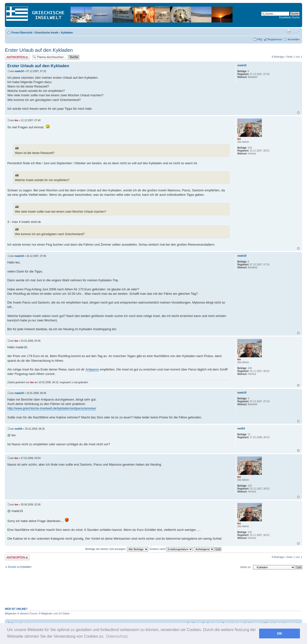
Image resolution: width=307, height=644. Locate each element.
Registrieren (275, 39)
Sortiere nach (171, 549)
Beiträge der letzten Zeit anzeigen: (117, 549)
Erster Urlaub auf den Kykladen (39, 50)
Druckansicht (289, 32)
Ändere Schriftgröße (296, 32)
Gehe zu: (246, 567)
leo (16, 120)
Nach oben (298, 113)
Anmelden (294, 39)
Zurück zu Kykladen (20, 567)
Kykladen (67, 33)
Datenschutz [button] (117, 636)
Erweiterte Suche (289, 17)
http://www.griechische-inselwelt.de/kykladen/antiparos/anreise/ (52, 408)
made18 (19, 71)
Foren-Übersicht (22, 33)
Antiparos (92, 369)
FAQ (260, 39)
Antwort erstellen (17, 57)
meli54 (18, 429)
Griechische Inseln (47, 33)
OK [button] (280, 633)
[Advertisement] (154, 591)
